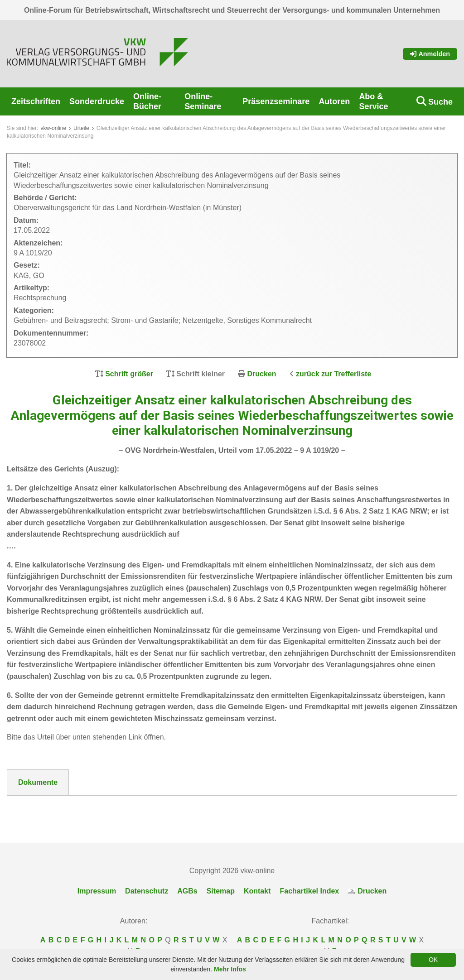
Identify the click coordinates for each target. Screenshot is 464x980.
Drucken (262, 374)
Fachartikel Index (310, 891)
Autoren (334, 101)
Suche (440, 102)
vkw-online (53, 128)
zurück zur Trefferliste (333, 374)
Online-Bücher (147, 101)
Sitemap (221, 891)
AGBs (187, 891)
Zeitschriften (36, 101)
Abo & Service (373, 101)
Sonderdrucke (97, 101)
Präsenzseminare (276, 101)
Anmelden (430, 54)
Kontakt (257, 891)
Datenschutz (147, 891)
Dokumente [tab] (38, 782)
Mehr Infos (230, 969)
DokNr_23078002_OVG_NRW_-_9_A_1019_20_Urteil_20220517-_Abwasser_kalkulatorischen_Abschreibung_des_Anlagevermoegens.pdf (231, 810)
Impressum (97, 891)
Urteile (81, 128)
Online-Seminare (203, 101)
